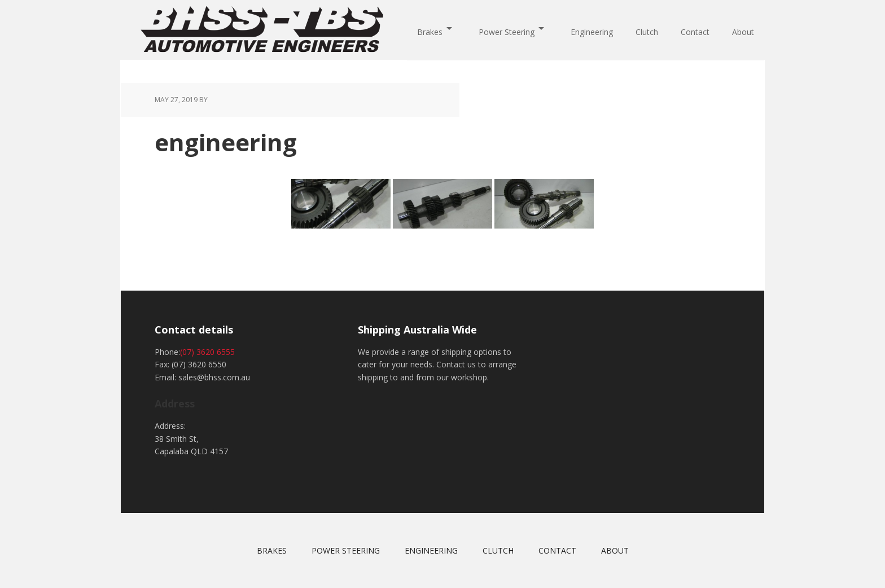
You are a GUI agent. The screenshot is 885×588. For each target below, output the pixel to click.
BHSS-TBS (262, 29)
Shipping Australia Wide (417, 330)
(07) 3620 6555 (207, 352)
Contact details (194, 330)
